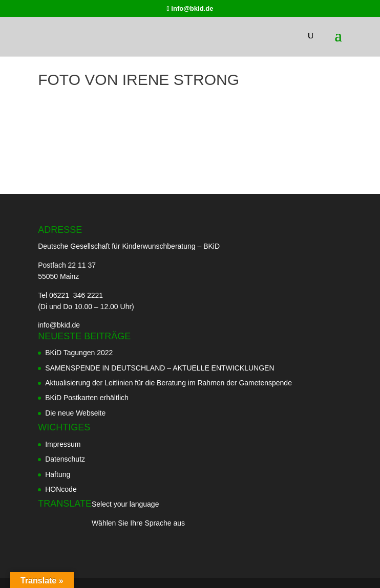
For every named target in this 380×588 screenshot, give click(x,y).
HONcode (61, 489)
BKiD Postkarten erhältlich (87, 398)
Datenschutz (65, 459)
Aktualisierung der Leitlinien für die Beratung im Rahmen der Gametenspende (168, 383)
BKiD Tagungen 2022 (79, 353)
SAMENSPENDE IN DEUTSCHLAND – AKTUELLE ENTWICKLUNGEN (160, 368)
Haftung (58, 474)
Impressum (63, 444)
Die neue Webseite (75, 413)
